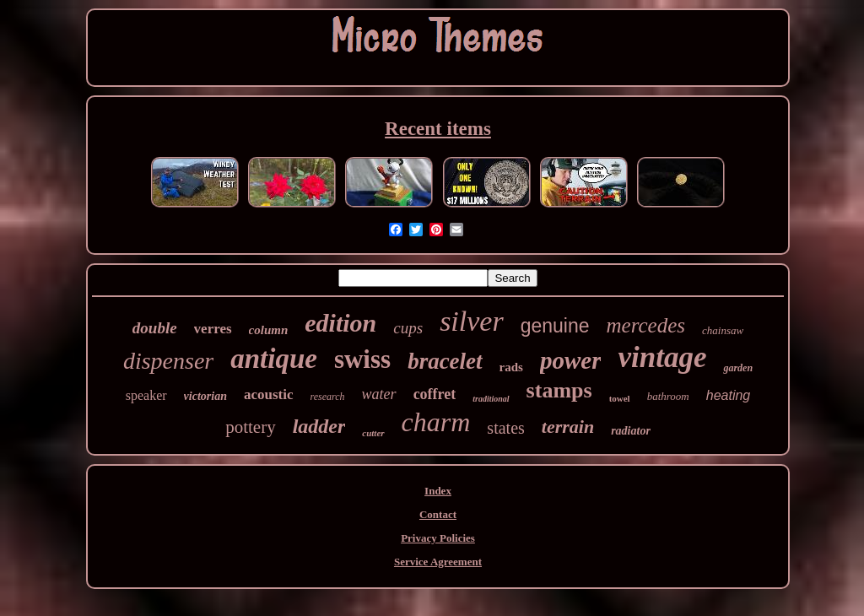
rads (511, 367)
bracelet (445, 361)
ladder (319, 426)
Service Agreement (438, 562)
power (571, 360)
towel (620, 398)
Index (438, 491)
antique (274, 359)
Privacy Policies (438, 538)
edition (340, 323)
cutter (373, 433)
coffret (435, 394)
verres (213, 329)
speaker (146, 395)
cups (408, 328)
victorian (205, 396)
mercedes (646, 325)
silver (472, 321)
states (505, 428)
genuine (555, 326)
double (155, 328)
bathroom (668, 396)
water (379, 394)
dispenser (168, 361)
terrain (568, 427)
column (269, 330)
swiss (362, 359)
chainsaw (723, 330)
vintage (662, 357)
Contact (438, 514)
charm (436, 422)
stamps (559, 390)
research (328, 397)
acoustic (269, 394)
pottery (250, 427)
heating (729, 395)
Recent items (438, 129)
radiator (631, 431)
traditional (491, 399)
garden (738, 368)
